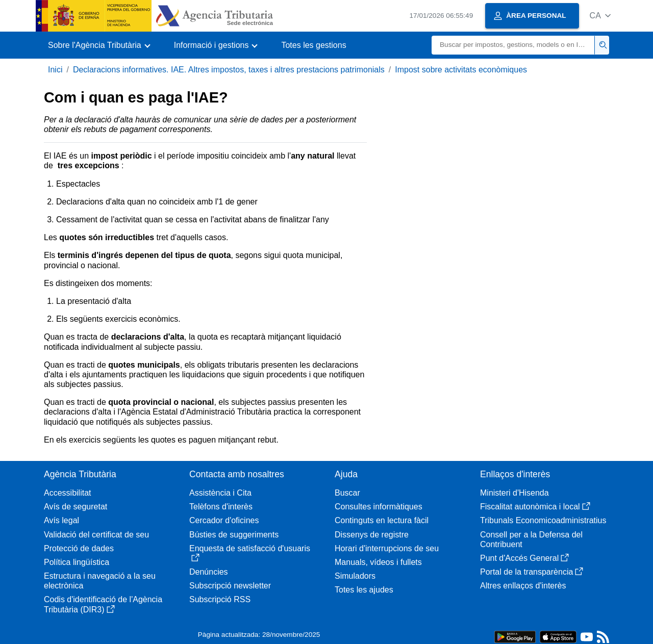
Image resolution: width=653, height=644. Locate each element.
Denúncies (209, 572)
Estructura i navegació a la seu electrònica (100, 581)
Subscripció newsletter (230, 586)
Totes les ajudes (364, 590)
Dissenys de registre (372, 535)
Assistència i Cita (220, 493)
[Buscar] (513, 45)
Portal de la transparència (532, 572)
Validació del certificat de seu (96, 535)
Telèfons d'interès (221, 507)
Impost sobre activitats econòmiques (461, 70)
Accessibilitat (67, 493)
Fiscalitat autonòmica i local (535, 507)
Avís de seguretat (76, 507)
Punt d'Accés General (524, 558)
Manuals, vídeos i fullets (378, 562)
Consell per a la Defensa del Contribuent (531, 539)
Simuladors (355, 576)
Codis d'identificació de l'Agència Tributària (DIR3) (103, 604)
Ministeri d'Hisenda (514, 493)
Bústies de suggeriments (234, 535)
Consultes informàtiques (379, 507)
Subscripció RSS (220, 599)
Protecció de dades (79, 548)
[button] (600, 16)
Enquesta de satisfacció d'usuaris (250, 553)
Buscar (347, 493)
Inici (55, 70)
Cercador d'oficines (224, 520)
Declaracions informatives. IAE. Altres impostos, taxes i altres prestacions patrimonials (229, 70)
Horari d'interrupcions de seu (387, 548)
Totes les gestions (313, 45)
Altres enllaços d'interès (523, 586)
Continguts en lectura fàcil (382, 520)
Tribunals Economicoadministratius (543, 520)
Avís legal (61, 520)
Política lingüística (77, 562)
